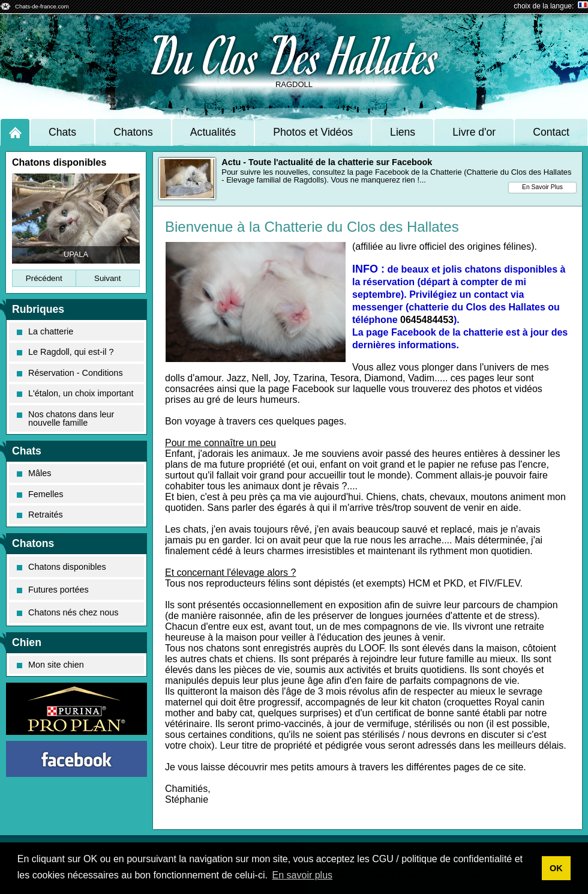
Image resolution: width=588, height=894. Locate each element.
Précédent (44, 278)
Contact (551, 132)
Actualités (213, 132)
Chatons (133, 132)
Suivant (107, 278)
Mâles (34, 473)
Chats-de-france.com (42, 6)
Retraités (40, 515)
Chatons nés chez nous (67, 612)
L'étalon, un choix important (75, 393)
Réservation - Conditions (70, 373)
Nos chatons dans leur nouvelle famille (65, 418)
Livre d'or (474, 132)
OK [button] (556, 868)
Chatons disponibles (61, 567)
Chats (62, 132)
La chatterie (45, 331)
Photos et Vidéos (313, 132)
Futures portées (53, 590)
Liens (403, 132)
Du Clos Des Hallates (294, 54)
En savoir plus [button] (303, 875)
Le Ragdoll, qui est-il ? (65, 352)
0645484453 (427, 320)
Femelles (40, 494)
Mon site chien (50, 665)
